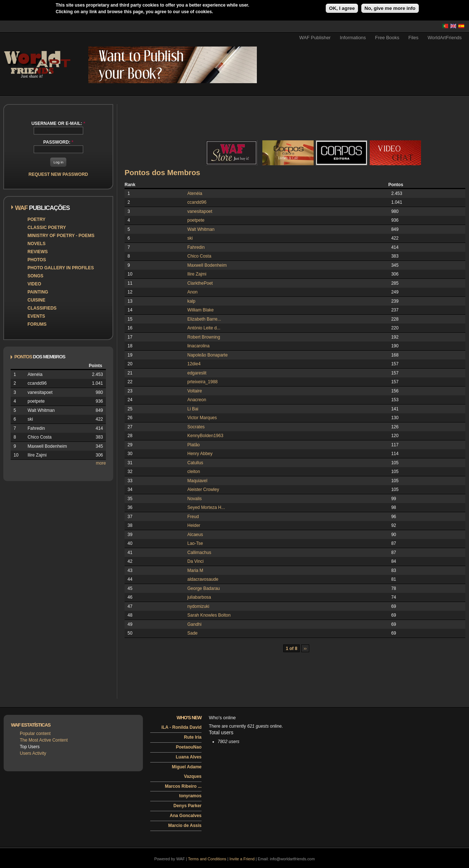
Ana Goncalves (186, 816)
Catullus (195, 463)
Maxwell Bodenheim (207, 265)
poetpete (196, 220)
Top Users (30, 747)
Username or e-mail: (58, 123)
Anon (192, 292)
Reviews (38, 252)
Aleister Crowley (203, 490)
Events (36, 316)
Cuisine (36, 300)
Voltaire (195, 391)
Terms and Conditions (207, 859)
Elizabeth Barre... (204, 319)
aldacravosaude (203, 579)
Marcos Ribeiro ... (183, 786)
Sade (192, 633)
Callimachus (199, 553)
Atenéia (195, 193)
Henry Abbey (200, 454)
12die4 (194, 364)
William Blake (200, 310)
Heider (194, 525)
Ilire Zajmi (197, 274)
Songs (35, 276)
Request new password (58, 174)
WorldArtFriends (445, 38)
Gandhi (194, 624)
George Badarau (204, 588)
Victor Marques (202, 418)
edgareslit (197, 373)
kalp (191, 301)
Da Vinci (195, 561)
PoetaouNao (189, 747)
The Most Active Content (44, 740)
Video (34, 284)
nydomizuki (198, 606)
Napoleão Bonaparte (207, 355)
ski (190, 238)
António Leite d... (204, 328)
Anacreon (197, 400)
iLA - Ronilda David (181, 727)
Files (413, 38)
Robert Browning (204, 337)
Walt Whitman (201, 229)
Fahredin (196, 247)
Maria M (195, 570)
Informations (353, 38)
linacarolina (198, 346)
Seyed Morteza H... (206, 507)
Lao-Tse (195, 543)
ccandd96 (197, 202)
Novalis (194, 499)
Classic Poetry (47, 228)
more (101, 463)
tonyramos (190, 796)
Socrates (196, 427)
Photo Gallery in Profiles (61, 268)
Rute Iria (193, 737)
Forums (37, 324)
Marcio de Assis (185, 825)
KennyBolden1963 (205, 436)
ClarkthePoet (200, 283)
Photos (37, 260)
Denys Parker (187, 806)
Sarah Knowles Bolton (209, 615)
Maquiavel (197, 481)
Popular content (35, 734)
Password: (58, 142)
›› (305, 649)
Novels (36, 244)
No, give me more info (390, 8)
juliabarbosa (199, 597)
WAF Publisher (315, 38)
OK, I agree (342, 8)
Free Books (387, 38)
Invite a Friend (242, 859)
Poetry (36, 219)
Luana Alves (189, 757)
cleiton (194, 472)
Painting (38, 292)
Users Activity (33, 753)
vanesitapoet (200, 211)
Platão (193, 445)
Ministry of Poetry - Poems (61, 236)
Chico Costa (199, 256)
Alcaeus (195, 535)
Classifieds (42, 308)
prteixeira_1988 (202, 382)
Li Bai (193, 409)
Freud (193, 517)
